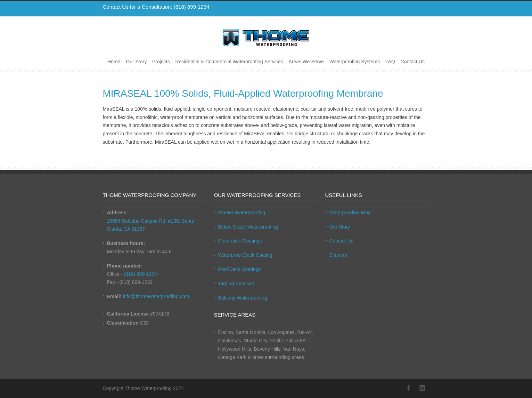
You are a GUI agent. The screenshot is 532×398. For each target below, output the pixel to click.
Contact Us (413, 62)
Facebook (409, 388)
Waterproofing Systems (355, 62)
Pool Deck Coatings (240, 269)
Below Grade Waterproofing (248, 227)
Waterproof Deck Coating (245, 255)
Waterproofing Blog (350, 213)
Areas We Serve (306, 62)
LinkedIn (423, 388)
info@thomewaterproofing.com (156, 296)
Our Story (136, 62)
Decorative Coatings (240, 241)
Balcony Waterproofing (243, 298)
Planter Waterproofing (242, 213)
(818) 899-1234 (192, 7)
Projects (161, 62)
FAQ (390, 62)
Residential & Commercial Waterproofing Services (229, 62)
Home (114, 62)
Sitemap (338, 255)
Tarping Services (236, 284)
